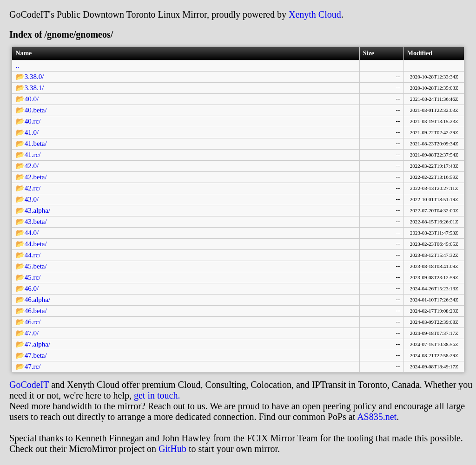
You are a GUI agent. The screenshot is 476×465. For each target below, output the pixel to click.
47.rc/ (33, 367)
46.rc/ (33, 322)
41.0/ (32, 132)
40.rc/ (33, 121)
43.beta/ (36, 222)
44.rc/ (33, 255)
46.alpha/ (37, 300)
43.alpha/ (37, 210)
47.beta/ (36, 355)
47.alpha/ (37, 344)
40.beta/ (36, 110)
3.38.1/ (34, 88)
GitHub (172, 449)
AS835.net (377, 417)
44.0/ (32, 233)
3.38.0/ (34, 77)
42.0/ (32, 166)
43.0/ (32, 199)
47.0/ (32, 333)
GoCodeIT (29, 385)
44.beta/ (36, 244)
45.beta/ (36, 266)
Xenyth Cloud (315, 14)
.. (18, 65)
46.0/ (32, 288)
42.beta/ (36, 177)
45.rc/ (33, 277)
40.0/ (32, 99)
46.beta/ (36, 311)
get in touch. (157, 395)
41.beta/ (36, 144)
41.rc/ (33, 155)
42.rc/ (33, 188)
